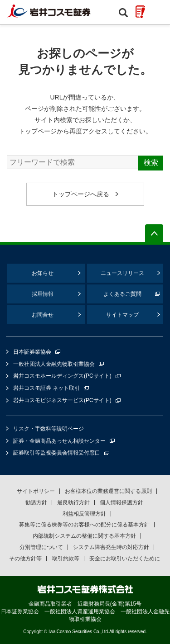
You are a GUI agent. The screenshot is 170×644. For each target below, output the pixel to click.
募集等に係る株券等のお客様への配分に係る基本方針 (84, 525)
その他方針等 (25, 559)
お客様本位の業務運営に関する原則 (108, 491)
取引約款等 (66, 559)
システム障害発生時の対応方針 (111, 547)
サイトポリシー (36, 491)
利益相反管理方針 (84, 514)
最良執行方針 (73, 502)
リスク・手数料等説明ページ (49, 429)
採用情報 (43, 294)
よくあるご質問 (122, 294)
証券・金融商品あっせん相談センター (59, 441)
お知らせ (43, 273)
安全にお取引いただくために (125, 559)
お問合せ (43, 315)
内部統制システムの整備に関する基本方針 (84, 536)
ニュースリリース (122, 273)
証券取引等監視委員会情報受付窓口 (57, 453)
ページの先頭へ (154, 233)
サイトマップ (122, 315)
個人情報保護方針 (121, 502)
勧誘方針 (36, 502)
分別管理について (41, 547)
